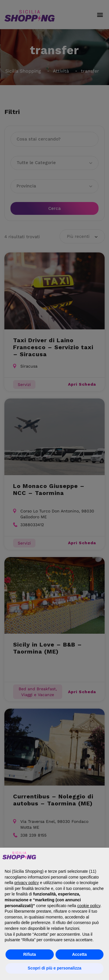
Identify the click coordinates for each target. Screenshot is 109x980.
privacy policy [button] (26, 883)
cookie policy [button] (89, 906)
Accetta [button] (79, 954)
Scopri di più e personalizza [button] (54, 968)
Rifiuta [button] (30, 954)
